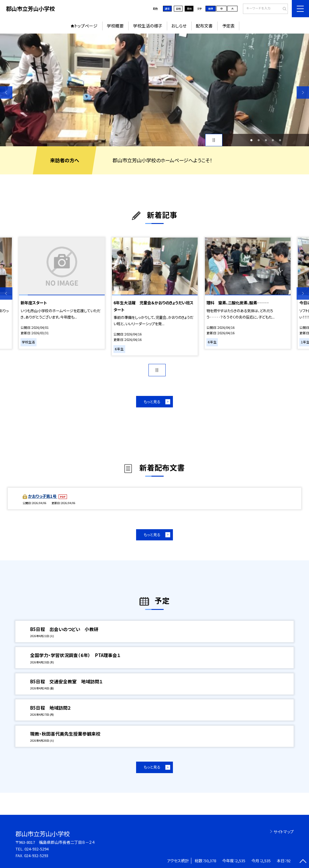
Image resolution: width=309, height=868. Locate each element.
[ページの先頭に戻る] (303, 862)
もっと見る (152, 402)
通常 (167, 8)
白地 (178, 8)
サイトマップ (284, 832)
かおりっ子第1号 (43, 496)
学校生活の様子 (148, 26)
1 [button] (251, 140)
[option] (154, 90)
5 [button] (280, 140)
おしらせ (179, 26)
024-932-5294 (37, 849)
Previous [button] (6, 92)
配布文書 (204, 26)
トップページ (86, 26)
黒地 (189, 8)
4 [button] (273, 140)
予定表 (228, 26)
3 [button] (266, 140)
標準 (211, 8)
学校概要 (115, 26)
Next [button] (303, 92)
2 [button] (259, 140)
